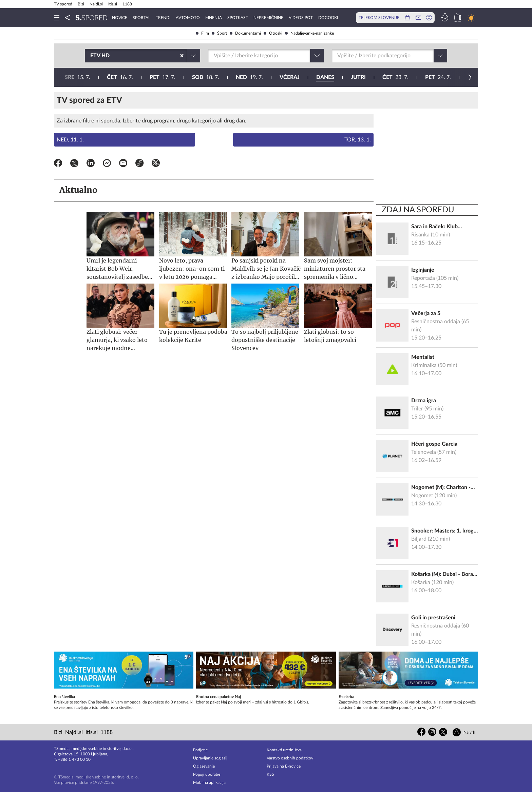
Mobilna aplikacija (209, 783)
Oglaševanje (204, 766)
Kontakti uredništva (284, 750)
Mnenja (214, 18)
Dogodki (328, 18)
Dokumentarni (245, 33)
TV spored (63, 4)
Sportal (141, 18)
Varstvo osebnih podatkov (290, 758)
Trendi (163, 18)
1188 (127, 4)
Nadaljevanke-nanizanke (309, 33)
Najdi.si (96, 4)
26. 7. (326, 77)
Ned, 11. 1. (70, 140)
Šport (219, 33)
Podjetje (200, 750)
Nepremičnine (268, 18)
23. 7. (196, 77)
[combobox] (91, 56)
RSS (270, 774)
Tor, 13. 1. (358, 140)
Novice (120, 18)
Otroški (273, 33)
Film (202, 33)
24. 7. (239, 77)
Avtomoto (188, 18)
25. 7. (282, 77)
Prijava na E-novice (284, 766)
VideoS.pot (301, 18)
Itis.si (113, 4)
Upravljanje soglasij (210, 758)
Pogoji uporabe (207, 774)
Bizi (81, 4)
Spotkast (238, 18)
